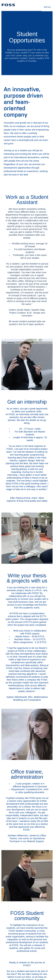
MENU (48, 7)
